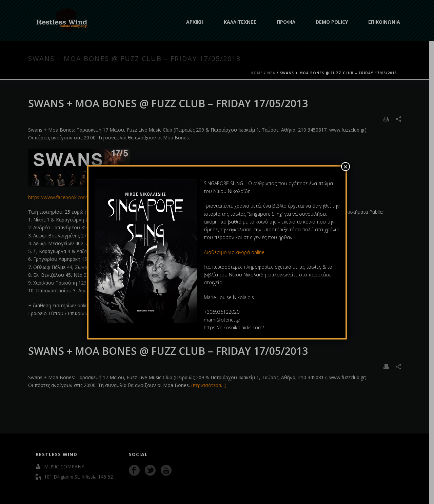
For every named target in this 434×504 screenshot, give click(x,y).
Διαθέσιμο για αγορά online (235, 252)
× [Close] (346, 167)
